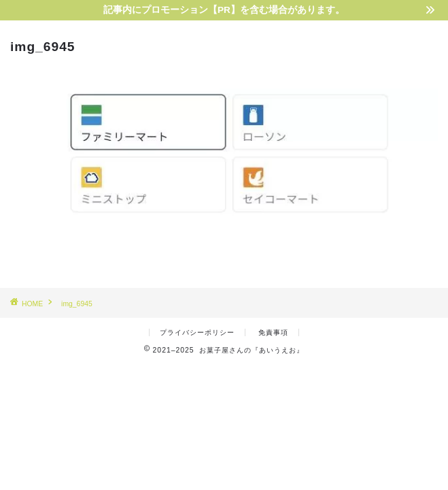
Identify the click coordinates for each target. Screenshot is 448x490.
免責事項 (273, 332)
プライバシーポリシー (197, 332)
